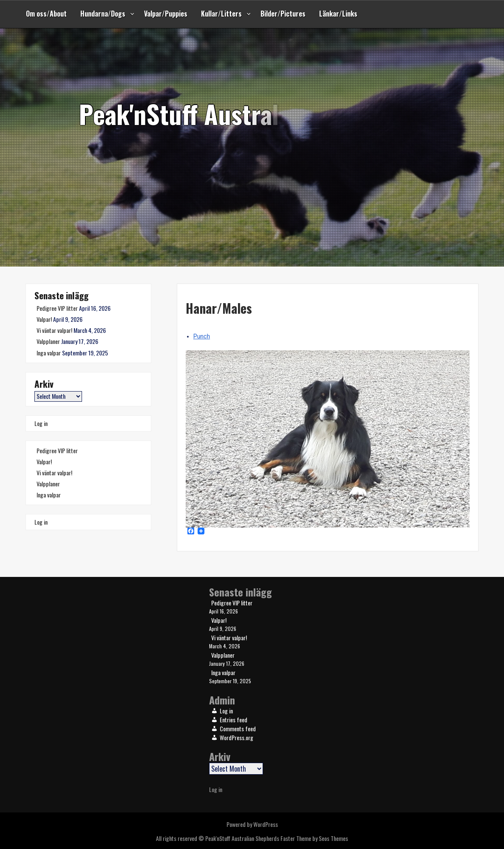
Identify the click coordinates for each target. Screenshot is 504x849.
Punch (202, 336)
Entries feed (234, 720)
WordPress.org (236, 737)
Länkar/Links (338, 14)
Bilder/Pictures (283, 14)
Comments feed (238, 728)
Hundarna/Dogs (103, 14)
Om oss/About (46, 14)
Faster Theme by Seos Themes (314, 838)
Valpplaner (48, 341)
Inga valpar (49, 353)
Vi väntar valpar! (54, 330)
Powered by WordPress (252, 824)
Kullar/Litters (221, 14)
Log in (41, 423)
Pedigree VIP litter (57, 308)
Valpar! (44, 319)
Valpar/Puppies (166, 14)
